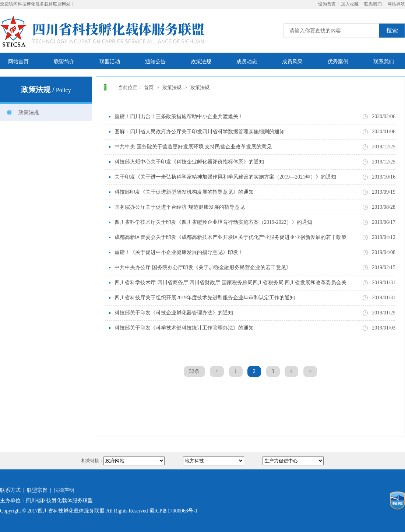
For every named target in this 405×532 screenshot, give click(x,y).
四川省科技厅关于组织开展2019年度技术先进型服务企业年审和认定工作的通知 (205, 298)
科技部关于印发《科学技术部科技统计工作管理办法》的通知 (184, 328)
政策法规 (201, 62)
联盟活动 (110, 62)
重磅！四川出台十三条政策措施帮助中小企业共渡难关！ (179, 117)
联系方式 (10, 490)
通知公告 (155, 62)
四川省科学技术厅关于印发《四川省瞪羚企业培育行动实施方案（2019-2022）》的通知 (213, 222)
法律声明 (64, 490)
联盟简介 (64, 62)
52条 (194, 371)
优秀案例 (338, 62)
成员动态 (247, 62)
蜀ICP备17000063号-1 (173, 511)
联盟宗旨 (37, 490)
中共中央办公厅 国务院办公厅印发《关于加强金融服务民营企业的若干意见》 (203, 267)
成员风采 (292, 62)
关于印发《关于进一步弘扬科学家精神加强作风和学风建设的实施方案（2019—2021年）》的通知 (225, 177)
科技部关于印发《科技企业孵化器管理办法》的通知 (174, 313)
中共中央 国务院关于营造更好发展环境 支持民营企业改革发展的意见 (193, 147)
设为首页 (327, 4)
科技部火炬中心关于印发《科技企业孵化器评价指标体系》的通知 (189, 162)
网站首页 (18, 62)
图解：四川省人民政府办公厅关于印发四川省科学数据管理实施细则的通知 (200, 132)
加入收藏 (350, 4)
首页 (149, 87)
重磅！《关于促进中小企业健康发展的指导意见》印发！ (179, 252)
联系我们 (373, 4)
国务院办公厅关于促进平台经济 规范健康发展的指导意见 (180, 207)
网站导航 (396, 4)
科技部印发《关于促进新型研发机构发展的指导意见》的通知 (184, 192)
